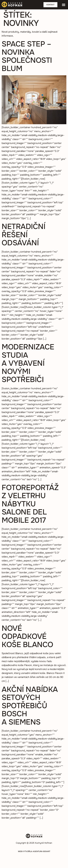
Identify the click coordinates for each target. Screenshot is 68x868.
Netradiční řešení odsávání (23, 235)
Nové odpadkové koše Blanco (27, 636)
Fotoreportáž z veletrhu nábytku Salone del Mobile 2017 (30, 504)
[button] (64, 5)
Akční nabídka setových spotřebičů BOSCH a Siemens (30, 706)
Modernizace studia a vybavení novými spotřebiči (28, 363)
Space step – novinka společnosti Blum (27, 56)
